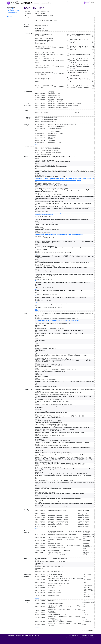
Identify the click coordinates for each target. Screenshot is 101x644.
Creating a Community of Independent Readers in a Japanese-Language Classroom (58, 320)
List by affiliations (12, 9)
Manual (8, 15)
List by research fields (13, 10)
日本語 (92, 3)
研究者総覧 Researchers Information (36, 3)
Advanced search (12, 12)
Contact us (9, 17)
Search (87, 3)
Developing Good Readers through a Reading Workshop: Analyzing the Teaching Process (59, 235)
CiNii (36, 239)
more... (37, 144)
